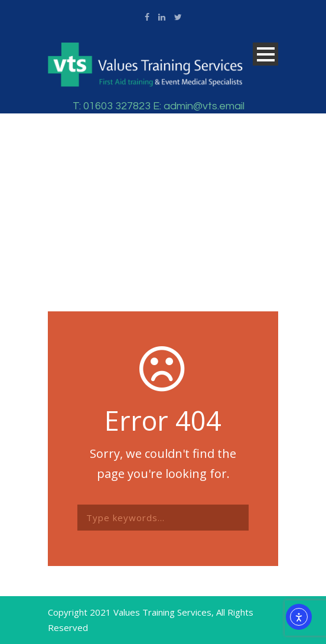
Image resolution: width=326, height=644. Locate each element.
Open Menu (265, 54)
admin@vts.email (204, 106)
